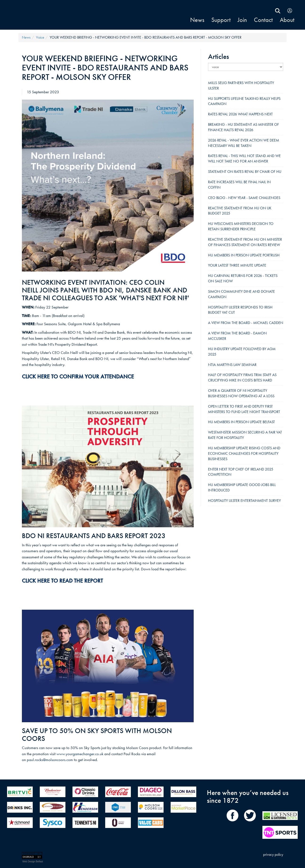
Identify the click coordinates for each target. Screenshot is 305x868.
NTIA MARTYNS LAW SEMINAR (232, 365)
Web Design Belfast (33, 862)
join (242, 20)
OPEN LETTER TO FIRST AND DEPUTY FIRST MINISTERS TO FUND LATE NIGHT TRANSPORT (244, 409)
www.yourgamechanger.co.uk (80, 754)
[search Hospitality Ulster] (278, 10)
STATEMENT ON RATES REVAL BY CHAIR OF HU (245, 172)
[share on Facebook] (234, 823)
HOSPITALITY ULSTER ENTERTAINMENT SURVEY (244, 501)
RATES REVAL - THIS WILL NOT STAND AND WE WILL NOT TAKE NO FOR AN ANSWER (244, 158)
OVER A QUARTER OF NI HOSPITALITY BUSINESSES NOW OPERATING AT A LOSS (241, 393)
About (287, 20)
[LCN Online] (280, 823)
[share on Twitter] (250, 823)
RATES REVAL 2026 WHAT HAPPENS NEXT (240, 114)
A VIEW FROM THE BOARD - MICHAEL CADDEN (246, 323)
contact (263, 20)
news (197, 20)
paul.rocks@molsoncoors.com (50, 760)
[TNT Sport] (280, 834)
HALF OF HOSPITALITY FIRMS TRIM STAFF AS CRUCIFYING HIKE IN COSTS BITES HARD (242, 377)
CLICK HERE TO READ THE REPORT (62, 581)
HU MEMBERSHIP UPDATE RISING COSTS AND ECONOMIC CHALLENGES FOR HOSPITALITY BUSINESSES (244, 453)
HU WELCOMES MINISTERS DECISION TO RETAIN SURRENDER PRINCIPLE (241, 226)
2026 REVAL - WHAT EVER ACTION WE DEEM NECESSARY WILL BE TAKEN (244, 143)
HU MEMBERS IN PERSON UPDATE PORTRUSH (244, 255)
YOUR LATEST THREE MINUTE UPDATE (237, 265)
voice (40, 37)
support (221, 20)
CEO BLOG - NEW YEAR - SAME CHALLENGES (244, 198)
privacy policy (273, 854)
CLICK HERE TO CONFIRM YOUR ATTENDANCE (78, 376)
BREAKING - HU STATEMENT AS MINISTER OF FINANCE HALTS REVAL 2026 (243, 127)
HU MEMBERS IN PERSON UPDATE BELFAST (241, 422)
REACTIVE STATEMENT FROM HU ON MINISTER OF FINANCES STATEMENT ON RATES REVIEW (245, 242)
